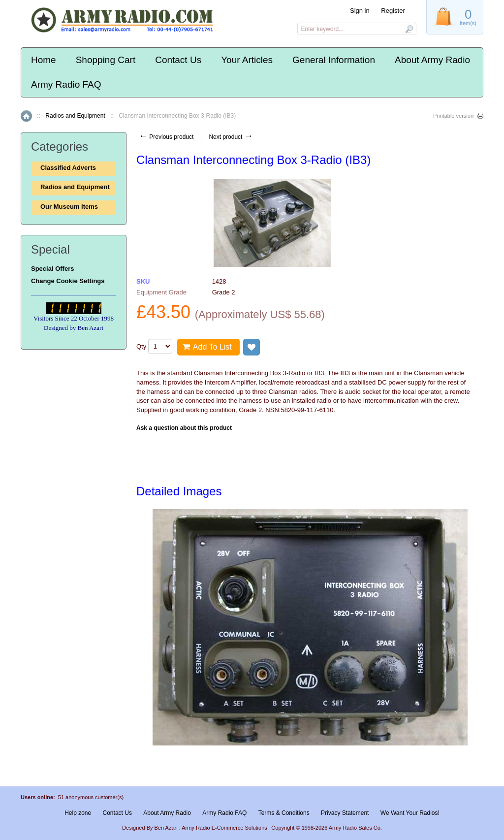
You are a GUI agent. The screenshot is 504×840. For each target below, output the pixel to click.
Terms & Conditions (284, 813)
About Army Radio (432, 60)
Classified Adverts (68, 168)
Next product (231, 137)
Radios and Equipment (75, 116)
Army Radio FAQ (66, 84)
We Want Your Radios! (410, 813)
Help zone (78, 813)
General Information (334, 60)
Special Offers (52, 269)
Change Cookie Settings (68, 281)
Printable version (453, 116)
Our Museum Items (69, 207)
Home (44, 60)
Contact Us (178, 60)
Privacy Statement (345, 813)
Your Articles (247, 60)
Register (393, 11)
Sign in (360, 11)
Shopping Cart (106, 60)
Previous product (166, 137)
